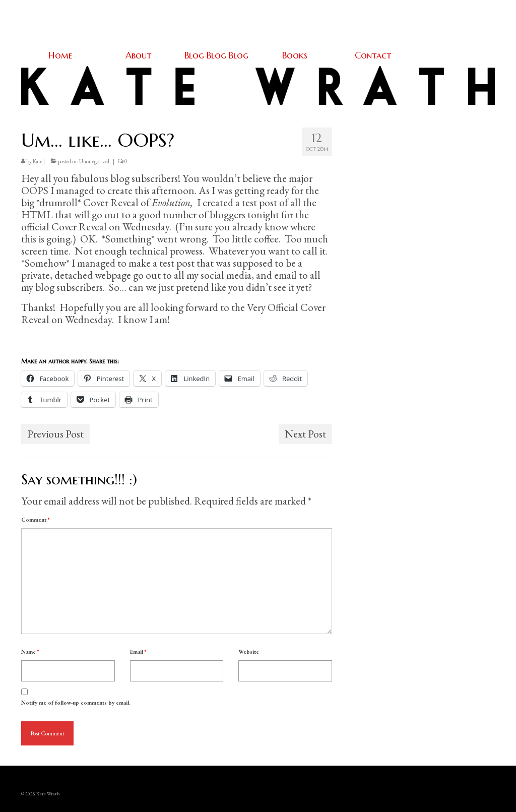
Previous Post (55, 434)
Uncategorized (94, 161)
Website (249, 652)
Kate (38, 161)
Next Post (305, 434)
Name (30, 652)
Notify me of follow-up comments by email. (76, 703)
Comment (35, 520)
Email (138, 652)
